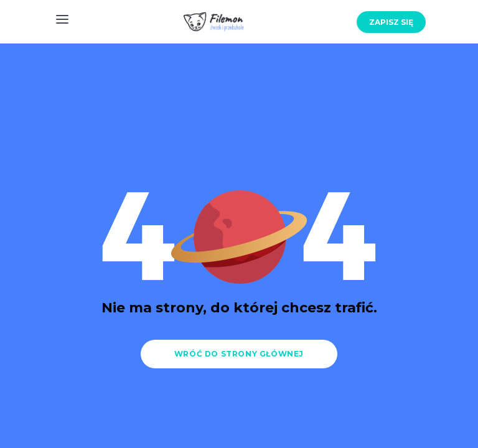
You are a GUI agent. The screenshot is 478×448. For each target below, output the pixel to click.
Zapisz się (391, 22)
